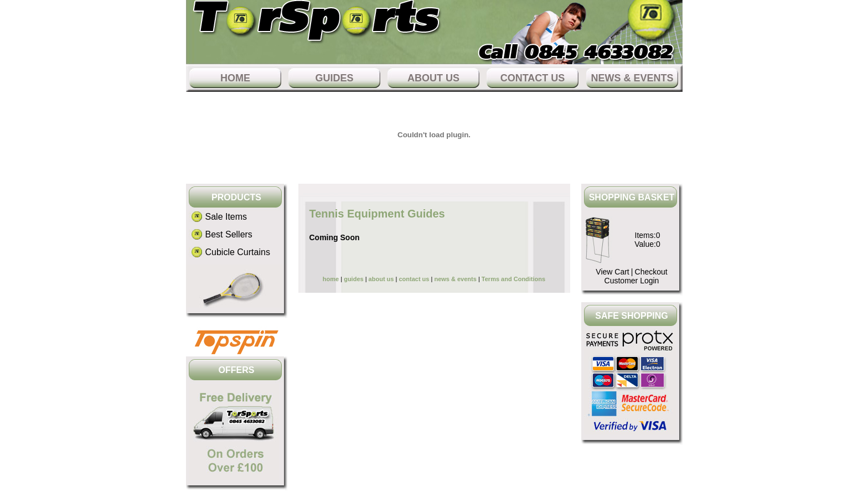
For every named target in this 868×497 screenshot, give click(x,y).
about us (433, 78)
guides (334, 78)
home (235, 78)
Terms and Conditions (513, 279)
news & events (632, 78)
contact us (533, 78)
